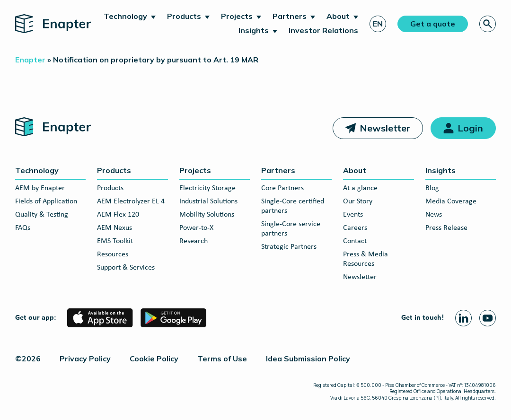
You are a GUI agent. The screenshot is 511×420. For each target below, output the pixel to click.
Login (470, 128)
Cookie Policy (154, 359)
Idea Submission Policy (308, 359)
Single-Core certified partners (293, 206)
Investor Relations (323, 30)
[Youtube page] (488, 318)
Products (184, 16)
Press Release (446, 228)
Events (353, 215)
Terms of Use (222, 359)
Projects (237, 16)
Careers (355, 228)
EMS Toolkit (115, 241)
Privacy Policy (85, 359)
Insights (254, 30)
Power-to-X (196, 228)
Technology (125, 16)
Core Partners (282, 188)
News (434, 215)
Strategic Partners (289, 247)
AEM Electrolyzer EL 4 (131, 201)
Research (194, 241)
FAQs (23, 228)
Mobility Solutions (207, 215)
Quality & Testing (42, 215)
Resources (113, 254)
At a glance (360, 188)
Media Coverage (451, 201)
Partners (290, 16)
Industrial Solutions (208, 201)
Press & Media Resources (366, 259)
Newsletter (385, 128)
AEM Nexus (115, 228)
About (338, 16)
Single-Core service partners (291, 229)
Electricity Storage (207, 188)
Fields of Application (46, 201)
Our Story (358, 201)
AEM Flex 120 (118, 215)
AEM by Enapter (40, 188)
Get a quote (433, 24)
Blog (432, 188)
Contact (355, 241)
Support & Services (126, 268)
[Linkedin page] (463, 318)
